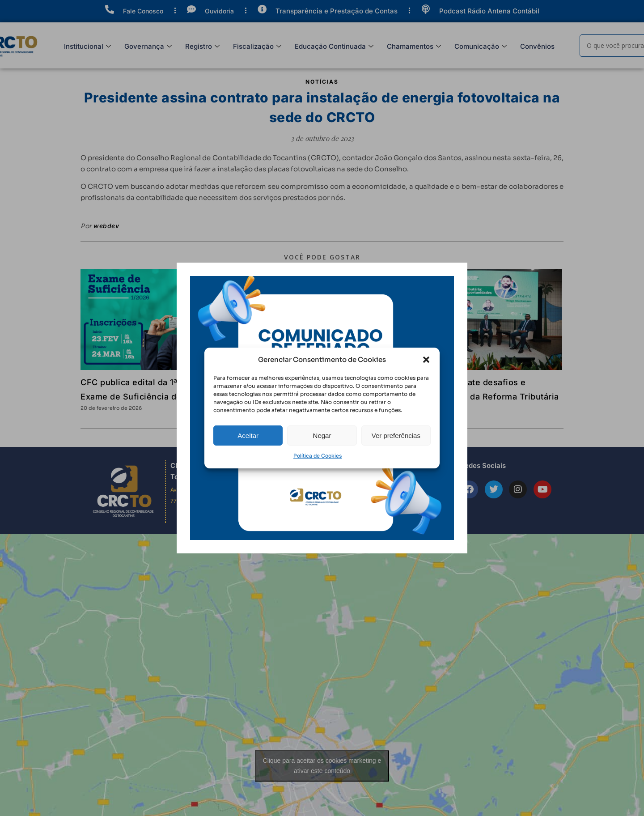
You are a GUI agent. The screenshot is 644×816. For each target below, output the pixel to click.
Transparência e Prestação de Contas (337, 11)
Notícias (322, 82)
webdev (106, 226)
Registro (202, 47)
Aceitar (248, 449)
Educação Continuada (334, 47)
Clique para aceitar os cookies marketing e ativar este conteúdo (322, 766)
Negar (322, 449)
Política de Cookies (318, 470)
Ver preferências (396, 449)
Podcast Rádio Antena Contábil (489, 11)
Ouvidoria (219, 11)
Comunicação (481, 47)
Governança (148, 47)
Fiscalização (257, 47)
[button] (426, 374)
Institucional (87, 47)
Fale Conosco (143, 11)
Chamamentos (414, 47)
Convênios (537, 46)
